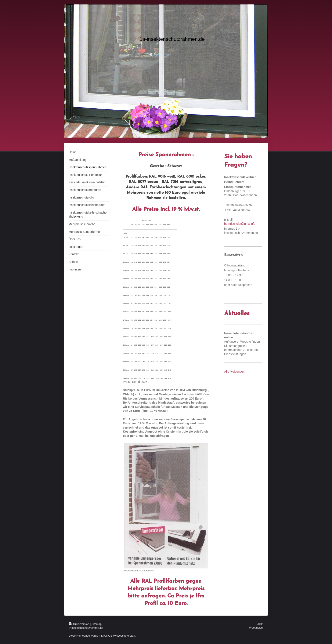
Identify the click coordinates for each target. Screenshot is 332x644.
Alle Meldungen (234, 372)
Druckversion (79, 624)
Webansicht (256, 628)
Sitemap (97, 624)
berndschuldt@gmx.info (240, 224)
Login (260, 624)
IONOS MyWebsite (115, 636)
